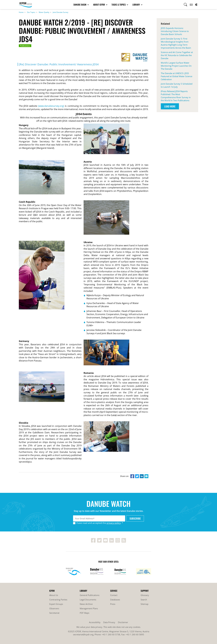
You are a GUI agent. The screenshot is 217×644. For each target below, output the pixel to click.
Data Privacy (109, 622)
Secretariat (54, 613)
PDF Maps (84, 613)
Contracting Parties (58, 600)
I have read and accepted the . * (99, 523)
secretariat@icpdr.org (83, 634)
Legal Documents (88, 600)
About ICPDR (99, 5)
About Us (54, 595)
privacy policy (114, 523)
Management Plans (89, 608)
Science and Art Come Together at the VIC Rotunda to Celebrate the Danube (177, 55)
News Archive (86, 604)
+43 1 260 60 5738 (111, 634)
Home (21, 12)
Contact (114, 595)
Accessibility (95, 622)
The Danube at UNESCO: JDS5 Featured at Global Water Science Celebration (177, 76)
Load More (170, 106)
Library (136, 5)
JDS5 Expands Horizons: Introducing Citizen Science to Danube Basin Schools (175, 31)
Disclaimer (123, 622)
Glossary (145, 595)
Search (144, 600)
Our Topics (31, 12)
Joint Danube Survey (60, 12)
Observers (54, 608)
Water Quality (44, 12)
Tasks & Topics (119, 5)
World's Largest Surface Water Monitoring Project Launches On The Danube (176, 66)
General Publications (90, 595)
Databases (115, 600)
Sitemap (144, 604)
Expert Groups (56, 604)
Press (113, 604)
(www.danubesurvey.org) (51, 106)
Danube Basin (80, 5)
